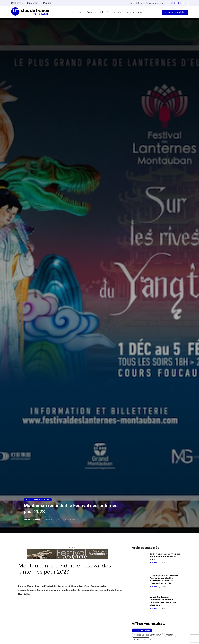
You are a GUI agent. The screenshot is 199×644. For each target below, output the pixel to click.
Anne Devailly (34, 519)
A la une (154, 563)
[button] (17, 3)
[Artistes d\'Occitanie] (30, 11)
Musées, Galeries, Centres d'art (147, 635)
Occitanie (170, 635)
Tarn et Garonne (141, 639)
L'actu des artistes (38, 500)
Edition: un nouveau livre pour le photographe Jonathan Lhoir (163, 556)
